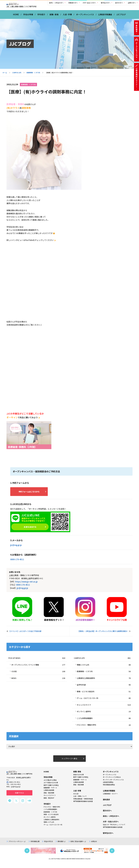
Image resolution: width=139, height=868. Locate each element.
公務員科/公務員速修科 (104, 681)
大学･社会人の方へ (89, 3)
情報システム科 (104, 667)
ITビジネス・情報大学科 (104, 729)
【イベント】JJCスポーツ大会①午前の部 (25, 633)
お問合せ (94, 846)
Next (112, 855)
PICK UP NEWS (37, 660)
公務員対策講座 (105, 16)
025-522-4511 (16, 788)
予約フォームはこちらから (32, 493)
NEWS (38, 681)
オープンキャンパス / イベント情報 (38, 667)
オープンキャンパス (85, 16)
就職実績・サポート (80, 784)
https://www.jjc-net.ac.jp (26, 584)
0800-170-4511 (17, 561)
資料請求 (61, 846)
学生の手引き (48, 846)
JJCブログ (121, 16)
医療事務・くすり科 (33, 74)
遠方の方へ (119, 3)
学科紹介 (41, 16)
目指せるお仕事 (78, 779)
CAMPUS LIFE (17, 74)
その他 (38, 674)
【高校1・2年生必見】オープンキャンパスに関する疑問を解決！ (103, 633)
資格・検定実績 (78, 789)
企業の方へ (132, 3)
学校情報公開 (35, 846)
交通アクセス (19, 797)
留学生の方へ (106, 3)
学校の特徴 (28, 16)
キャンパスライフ (104, 708)
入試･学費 (67, 16)
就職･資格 (54, 16)
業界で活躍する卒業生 (81, 781)
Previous (27, 855)
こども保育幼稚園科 (104, 722)
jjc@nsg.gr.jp (16, 547)
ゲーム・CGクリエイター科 (104, 701)
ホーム (5, 74)
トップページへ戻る (69, 762)
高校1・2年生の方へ (56, 3)
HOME (16, 16)
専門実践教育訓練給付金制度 (83, 805)
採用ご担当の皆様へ (78, 846)
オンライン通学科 (104, 715)
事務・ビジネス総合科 (104, 694)
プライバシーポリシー (17, 846)
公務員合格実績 (78, 786)
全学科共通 (104, 688)
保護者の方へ (73, 3)
